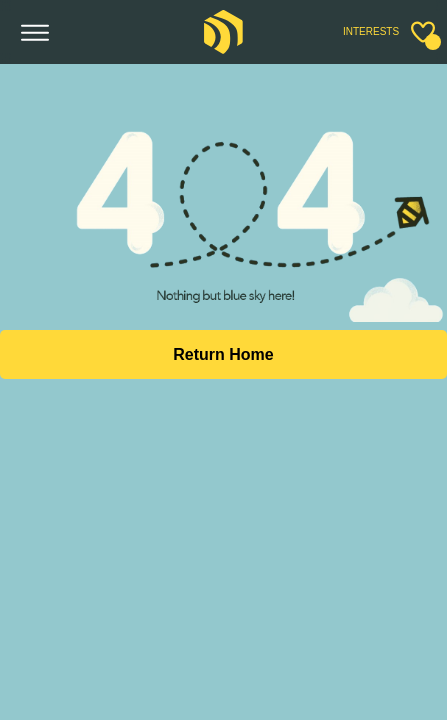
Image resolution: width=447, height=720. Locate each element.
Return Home (223, 354)
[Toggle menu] (35, 33)
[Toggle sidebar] (423, 32)
